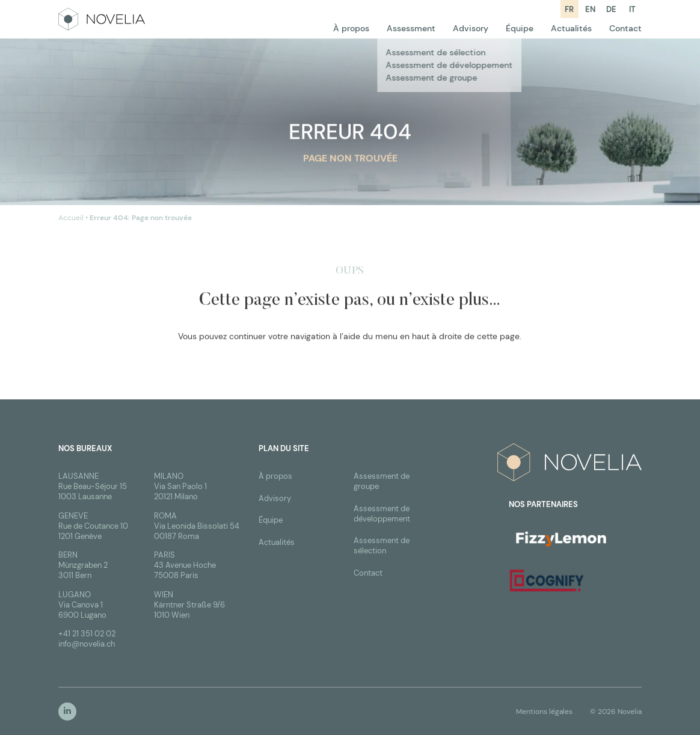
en (590, 9)
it (632, 9)
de (611, 9)
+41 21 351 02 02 (87, 634)
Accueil (71, 218)
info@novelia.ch (87, 644)
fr (569, 9)
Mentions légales (544, 712)
